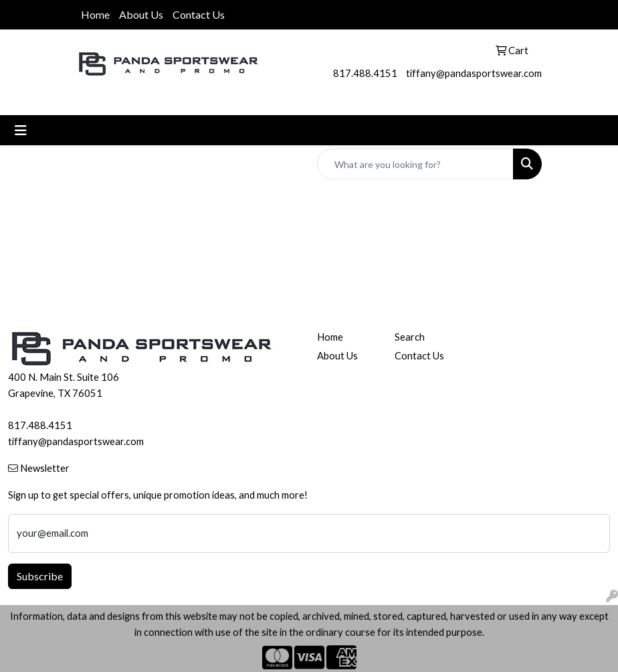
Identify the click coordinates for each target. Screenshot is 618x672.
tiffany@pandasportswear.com (474, 73)
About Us (141, 14)
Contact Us (199, 14)
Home (95, 14)
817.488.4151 (365, 73)
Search (410, 337)
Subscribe (40, 576)
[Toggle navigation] (21, 130)
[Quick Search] (415, 164)
